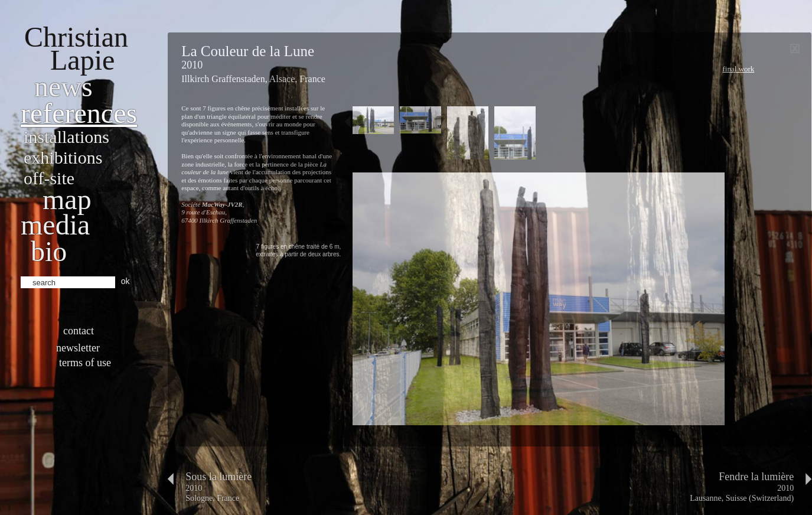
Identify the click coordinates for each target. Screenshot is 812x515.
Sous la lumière (219, 477)
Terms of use (85, 363)
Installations (66, 137)
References (79, 113)
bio (49, 251)
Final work (738, 69)
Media (55, 225)
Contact (79, 331)
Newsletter (78, 348)
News (63, 87)
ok (125, 281)
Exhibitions (63, 157)
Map (67, 199)
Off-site (49, 178)
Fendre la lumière (756, 477)
